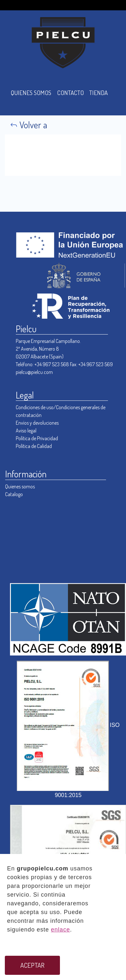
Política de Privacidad (37, 438)
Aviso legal (26, 431)
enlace (60, 930)
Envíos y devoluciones (37, 423)
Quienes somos (20, 486)
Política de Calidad (34, 446)
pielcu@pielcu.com (34, 372)
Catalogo (14, 494)
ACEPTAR (32, 965)
